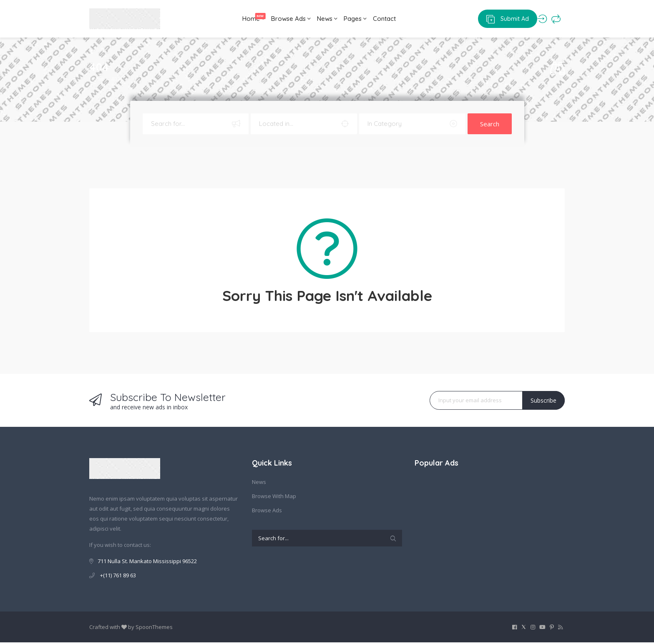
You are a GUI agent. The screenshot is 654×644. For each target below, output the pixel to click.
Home (238, 17)
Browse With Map (274, 498)
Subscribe (543, 402)
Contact (392, 19)
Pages (357, 19)
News (323, 19)
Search (490, 125)
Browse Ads (280, 19)
